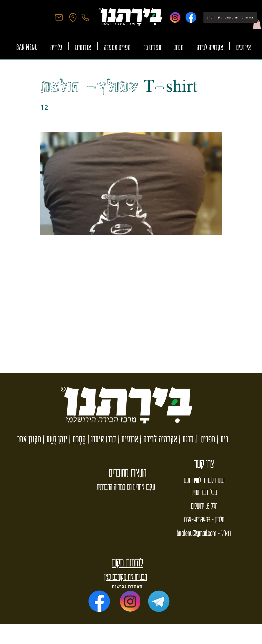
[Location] (73, 17)
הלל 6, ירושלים (204, 505)
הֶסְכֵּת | (77, 439)
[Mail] (59, 17)
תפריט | (204, 439)
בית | (222, 439)
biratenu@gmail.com (196, 533)
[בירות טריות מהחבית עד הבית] (230, 17)
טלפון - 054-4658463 (204, 519)
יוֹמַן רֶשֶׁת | (54, 439)
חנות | (185, 439)
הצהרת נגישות (127, 586)
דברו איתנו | (101, 439)
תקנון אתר (29, 439)
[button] (257, 24)
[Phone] (85, 17)
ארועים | (127, 439)
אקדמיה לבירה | (158, 439)
